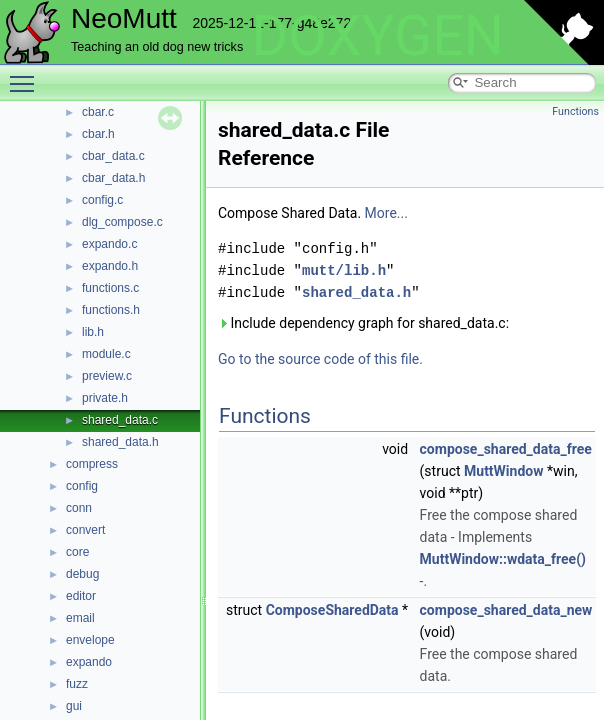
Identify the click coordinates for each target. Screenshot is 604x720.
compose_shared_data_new (506, 610)
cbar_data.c (113, 156)
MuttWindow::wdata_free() (503, 559)
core (77, 552)
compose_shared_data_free (506, 449)
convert (85, 530)
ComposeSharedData (332, 610)
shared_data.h (120, 442)
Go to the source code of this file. (320, 359)
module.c (106, 354)
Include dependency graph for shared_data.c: (363, 323)
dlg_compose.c (122, 222)
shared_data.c (120, 420)
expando (89, 662)
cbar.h (98, 134)
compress (92, 464)
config (82, 486)
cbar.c (98, 112)
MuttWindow (503, 471)
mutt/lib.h (344, 270)
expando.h (110, 266)
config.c (102, 200)
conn (79, 508)
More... (386, 213)
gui (74, 706)
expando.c (109, 244)
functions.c (110, 288)
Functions (575, 111)
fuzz (77, 684)
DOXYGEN (377, 36)
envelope (90, 640)
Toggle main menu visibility (27, 75)
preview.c (107, 376)
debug (82, 574)
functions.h (111, 310)
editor (81, 596)
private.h (105, 398)
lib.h (93, 332)
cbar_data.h (113, 178)
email (80, 618)
